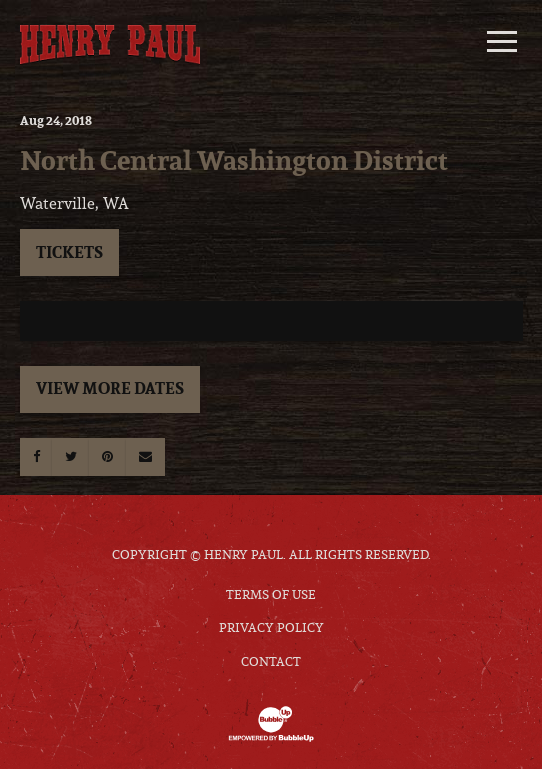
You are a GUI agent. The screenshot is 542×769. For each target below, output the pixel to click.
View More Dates (110, 388)
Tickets (69, 252)
